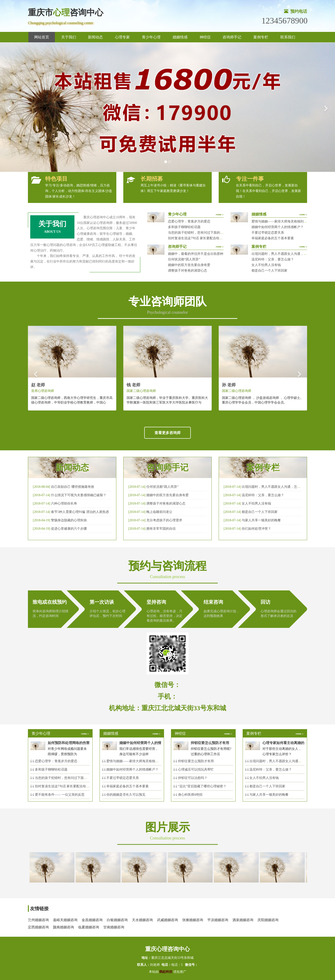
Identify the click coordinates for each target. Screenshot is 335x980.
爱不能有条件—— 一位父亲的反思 (60, 795)
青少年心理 (151, 37)
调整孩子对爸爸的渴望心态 (188, 271)
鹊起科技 (166, 972)
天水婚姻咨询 (142, 920)
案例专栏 (261, 37)
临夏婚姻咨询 (89, 927)
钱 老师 (133, 385)
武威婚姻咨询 (167, 920)
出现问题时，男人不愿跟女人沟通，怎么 (279, 761)
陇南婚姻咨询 (64, 927)
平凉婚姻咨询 (218, 920)
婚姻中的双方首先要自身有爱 (189, 265)
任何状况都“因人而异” (184, 259)
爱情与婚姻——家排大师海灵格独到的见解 (282, 221)
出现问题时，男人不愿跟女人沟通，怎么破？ (284, 254)
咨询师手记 (232, 37)
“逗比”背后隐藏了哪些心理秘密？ (202, 786)
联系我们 (288, 37)
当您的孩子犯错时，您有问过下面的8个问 (65, 778)
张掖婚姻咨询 (193, 920)
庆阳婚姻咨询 (268, 920)
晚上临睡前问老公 (159, 512)
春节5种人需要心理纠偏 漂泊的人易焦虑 (80, 512)
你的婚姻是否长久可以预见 (126, 795)
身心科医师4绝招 (192, 795)
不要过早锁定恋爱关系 (268, 233)
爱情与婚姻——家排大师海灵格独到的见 (136, 761)
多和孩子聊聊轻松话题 (184, 227)
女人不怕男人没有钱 (266, 265)
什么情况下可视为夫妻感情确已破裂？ (79, 495)
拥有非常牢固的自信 (161, 529)
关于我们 (69, 37)
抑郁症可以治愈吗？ (193, 778)
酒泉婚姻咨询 (243, 920)
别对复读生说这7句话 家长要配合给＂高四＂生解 (203, 238)
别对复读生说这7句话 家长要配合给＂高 (64, 786)
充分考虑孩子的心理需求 (164, 520)
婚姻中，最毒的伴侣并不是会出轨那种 (196, 254)
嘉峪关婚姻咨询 (65, 920)
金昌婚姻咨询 (92, 920)
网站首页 (42, 37)
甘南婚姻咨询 (114, 927)
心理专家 (122, 37)
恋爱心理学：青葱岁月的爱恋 (189, 221)
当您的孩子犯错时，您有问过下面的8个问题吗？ (203, 233)
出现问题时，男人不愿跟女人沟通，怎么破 (273, 487)
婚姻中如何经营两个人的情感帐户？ (278, 227)
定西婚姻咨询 (38, 927)
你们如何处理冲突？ (256, 529)
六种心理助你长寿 (64, 503)
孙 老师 (229, 385)
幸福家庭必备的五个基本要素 (273, 238)
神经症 (205, 37)
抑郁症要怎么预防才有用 (196, 761)
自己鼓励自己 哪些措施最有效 (73, 487)
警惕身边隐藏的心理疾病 (69, 520)
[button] (8, 107)
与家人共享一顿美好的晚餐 (261, 520)
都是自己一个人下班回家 (269, 271)
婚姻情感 (180, 37)
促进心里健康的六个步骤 (69, 529)
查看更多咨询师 (167, 433)
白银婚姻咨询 (117, 920)
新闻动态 (95, 37)
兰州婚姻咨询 (38, 920)
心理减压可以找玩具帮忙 (196, 770)
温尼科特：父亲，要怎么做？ (273, 259)
